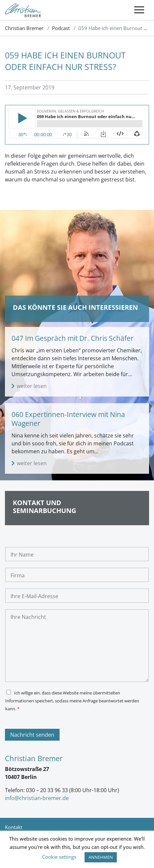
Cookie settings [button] (59, 857)
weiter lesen (32, 386)
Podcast (61, 28)
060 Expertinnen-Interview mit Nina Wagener (68, 419)
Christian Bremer (24, 28)
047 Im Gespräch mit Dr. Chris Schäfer (73, 338)
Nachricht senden (32, 735)
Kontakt (14, 827)
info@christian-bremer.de (37, 798)
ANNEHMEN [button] (101, 857)
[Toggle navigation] (139, 10)
